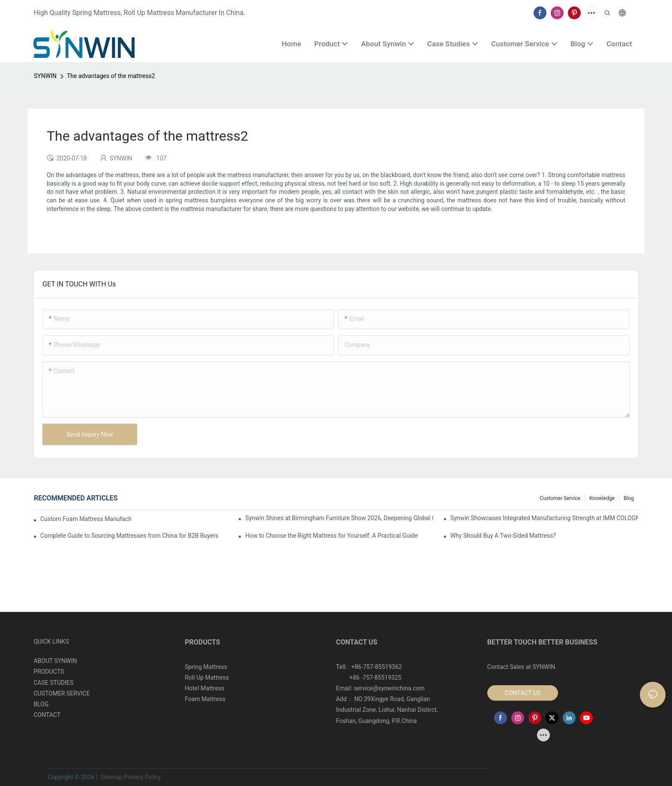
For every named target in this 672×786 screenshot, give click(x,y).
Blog (629, 498)
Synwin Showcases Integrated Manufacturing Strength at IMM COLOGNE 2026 (544, 518)
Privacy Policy (142, 777)
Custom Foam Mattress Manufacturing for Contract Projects (86, 519)
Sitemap (111, 777)
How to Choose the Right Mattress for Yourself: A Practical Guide (331, 536)
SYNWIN (45, 76)
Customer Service (560, 498)
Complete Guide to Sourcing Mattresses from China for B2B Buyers (129, 536)
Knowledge (602, 498)
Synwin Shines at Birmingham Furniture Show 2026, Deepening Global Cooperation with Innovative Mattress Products (339, 518)
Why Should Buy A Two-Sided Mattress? (503, 536)
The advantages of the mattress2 (111, 76)
